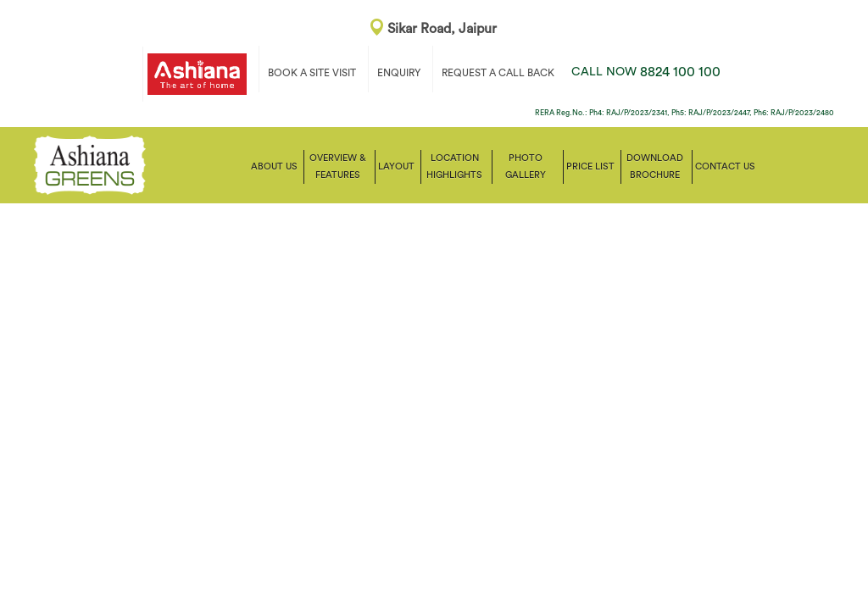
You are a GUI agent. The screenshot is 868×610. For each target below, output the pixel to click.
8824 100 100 (646, 72)
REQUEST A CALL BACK (498, 73)
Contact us (725, 166)
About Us (274, 166)
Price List (590, 166)
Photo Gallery (526, 166)
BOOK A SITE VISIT (312, 73)
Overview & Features (338, 166)
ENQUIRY (399, 73)
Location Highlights (454, 166)
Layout (396, 166)
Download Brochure (655, 166)
